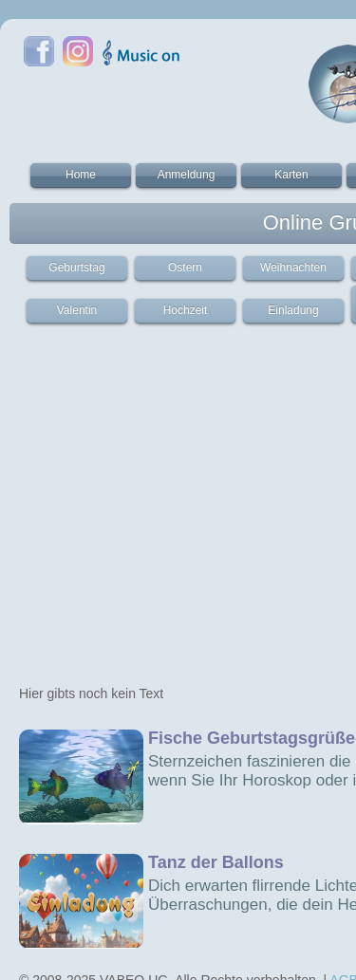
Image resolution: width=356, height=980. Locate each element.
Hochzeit (186, 310)
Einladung (293, 310)
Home (81, 175)
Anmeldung (187, 175)
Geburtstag (76, 268)
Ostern (185, 268)
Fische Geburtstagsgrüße (252, 738)
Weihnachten (293, 268)
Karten (291, 175)
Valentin (77, 310)
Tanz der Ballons (216, 862)
